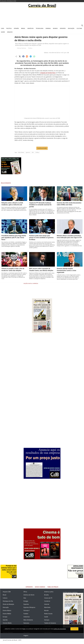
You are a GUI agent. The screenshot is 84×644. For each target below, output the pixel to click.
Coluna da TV (48, 601)
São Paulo (27, 635)
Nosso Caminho (40, 589)
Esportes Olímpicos (29, 610)
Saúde (3, 32)
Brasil (23, 28)
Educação (71, 28)
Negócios (31, 28)
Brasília (46, 597)
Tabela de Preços (53, 589)
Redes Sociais (48, 616)
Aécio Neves (21, 155)
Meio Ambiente (28, 622)
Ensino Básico (7, 613)
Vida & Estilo (48, 635)
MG (33, 155)
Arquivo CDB (7, 594)
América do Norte (29, 597)
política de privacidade (60, 629)
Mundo (55, 28)
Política (9, 28)
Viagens (26, 638)
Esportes (63, 28)
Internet (47, 607)
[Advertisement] (42, 17)
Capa (3, 28)
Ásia (25, 601)
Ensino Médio (7, 616)
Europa (5, 619)
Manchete (47, 610)
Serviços (47, 622)
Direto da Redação (8, 607)
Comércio (47, 604)
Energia (48, 28)
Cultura (79, 28)
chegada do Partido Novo (48, 73)
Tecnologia (40, 28)
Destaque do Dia (8, 604)
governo (28, 155)
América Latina (49, 594)
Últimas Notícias (21, 48)
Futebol (26, 616)
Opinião (16, 28)
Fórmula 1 (27, 613)
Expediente (29, 589)
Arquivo (10, 32)
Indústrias (27, 619)
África (25, 594)
